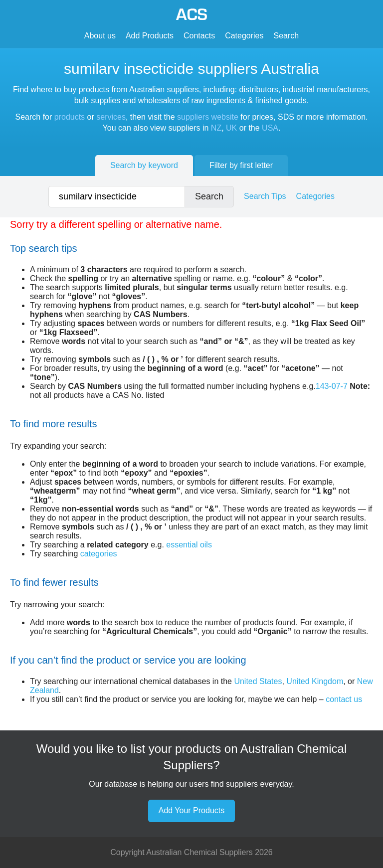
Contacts (199, 36)
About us (100, 36)
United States (258, 681)
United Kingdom (315, 681)
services (111, 117)
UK (231, 128)
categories (99, 554)
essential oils (189, 545)
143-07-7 (332, 386)
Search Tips (265, 196)
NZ (216, 128)
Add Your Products (192, 810)
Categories (244, 36)
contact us (344, 699)
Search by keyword (144, 165)
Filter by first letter (241, 165)
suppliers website (208, 117)
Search (287, 36)
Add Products (150, 36)
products (70, 117)
